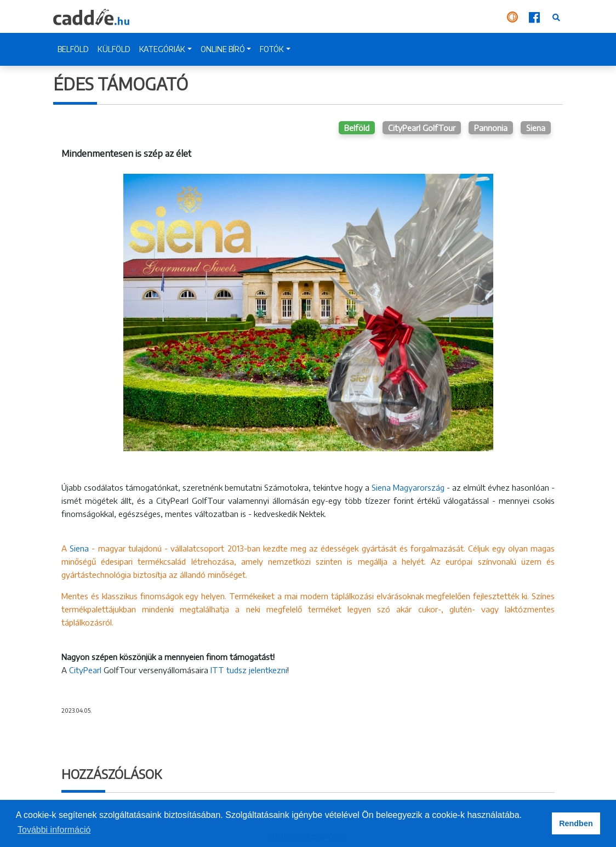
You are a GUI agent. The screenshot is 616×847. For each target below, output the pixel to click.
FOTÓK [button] (272, 49)
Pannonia (491, 128)
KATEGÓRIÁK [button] (162, 49)
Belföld (357, 128)
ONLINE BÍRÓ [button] (223, 49)
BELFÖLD (73, 49)
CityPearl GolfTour (422, 128)
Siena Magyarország (408, 487)
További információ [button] (54, 830)
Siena (536, 128)
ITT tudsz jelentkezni (248, 670)
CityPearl (85, 670)
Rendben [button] (576, 823)
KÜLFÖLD (114, 49)
